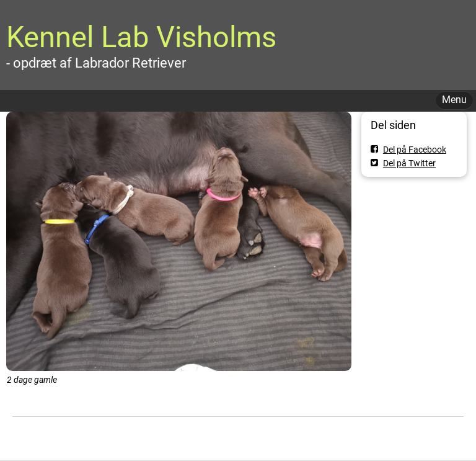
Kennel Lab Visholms (141, 37)
